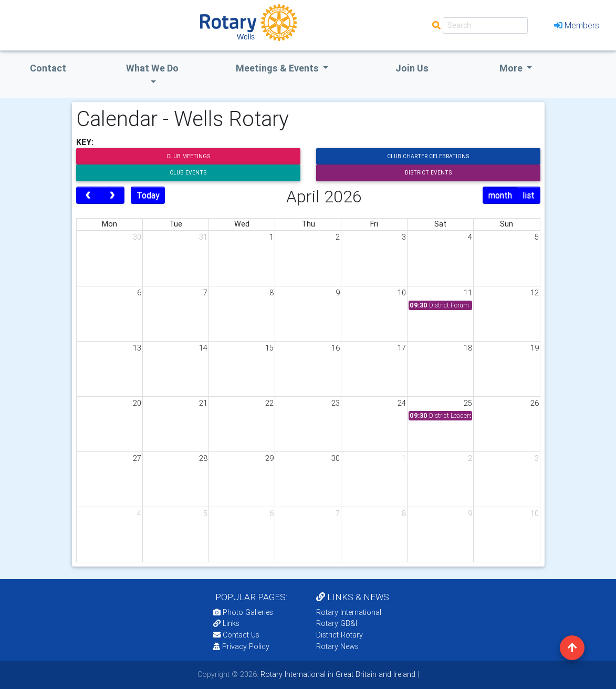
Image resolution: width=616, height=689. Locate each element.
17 (402, 348)
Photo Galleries (243, 612)
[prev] (88, 196)
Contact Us (236, 635)
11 (468, 293)
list (529, 195)
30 (137, 237)
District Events (428, 173)
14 (203, 348)
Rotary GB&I (337, 623)
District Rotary (340, 635)
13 (137, 348)
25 (468, 403)
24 (402, 403)
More (512, 68)
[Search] (485, 25)
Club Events (188, 173)
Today (148, 195)
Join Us (412, 68)
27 (137, 458)
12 (535, 293)
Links (226, 623)
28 (203, 458)
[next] (112, 196)
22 (269, 403)
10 (402, 293)
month (500, 195)
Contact (48, 68)
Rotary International (349, 612)
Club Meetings (188, 156)
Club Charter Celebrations (428, 156)
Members (577, 25)
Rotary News (337, 646)
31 (203, 237)
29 (269, 458)
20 (137, 403)
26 (535, 403)
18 (468, 348)
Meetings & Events (278, 68)
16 (336, 348)
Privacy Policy (241, 646)
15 (269, 348)
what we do (152, 68)
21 (203, 403)
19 (535, 348)
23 (336, 403)
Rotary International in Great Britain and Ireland (337, 674)
